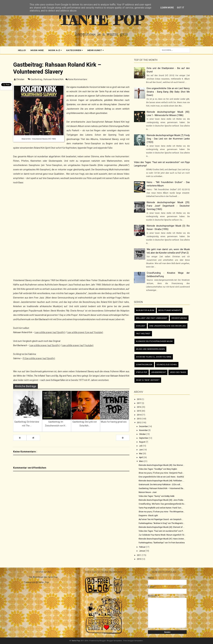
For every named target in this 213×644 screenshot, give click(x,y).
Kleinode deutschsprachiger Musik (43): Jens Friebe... (162, 500)
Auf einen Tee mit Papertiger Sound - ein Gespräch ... (161, 519)
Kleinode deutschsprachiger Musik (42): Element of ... (161, 527)
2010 (139, 559)
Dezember (144, 426)
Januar (142, 551)
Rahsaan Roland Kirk (54, 79)
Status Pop (142, 372)
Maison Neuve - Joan (148, 492)
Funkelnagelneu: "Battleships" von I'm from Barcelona (162, 543)
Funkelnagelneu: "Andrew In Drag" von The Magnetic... (162, 523)
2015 (139, 411)
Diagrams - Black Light (148, 516)
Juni (141, 450)
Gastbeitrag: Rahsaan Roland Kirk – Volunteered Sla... (162, 488)
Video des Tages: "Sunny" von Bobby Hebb (156, 496)
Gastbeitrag (37, 79)
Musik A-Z (55, 50)
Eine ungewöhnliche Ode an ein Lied (168, 326)
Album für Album (145, 310)
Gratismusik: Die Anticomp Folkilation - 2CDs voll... (160, 485)
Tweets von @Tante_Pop (36, 582)
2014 (139, 415)
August (142, 442)
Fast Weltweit (143, 334)
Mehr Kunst (96, 50)
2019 (139, 399)
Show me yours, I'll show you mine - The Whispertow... (162, 512)
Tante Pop (102, 20)
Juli (141, 446)
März (142, 461)
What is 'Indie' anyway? (148, 380)
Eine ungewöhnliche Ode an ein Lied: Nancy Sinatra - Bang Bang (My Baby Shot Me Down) (168, 92)
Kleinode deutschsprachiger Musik (154, 341)
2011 (139, 555)
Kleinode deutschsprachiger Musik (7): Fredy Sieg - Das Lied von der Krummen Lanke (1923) (168, 139)
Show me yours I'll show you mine (154, 357)
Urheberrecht (159, 372)
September (144, 438)
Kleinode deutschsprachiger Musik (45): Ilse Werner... (161, 465)
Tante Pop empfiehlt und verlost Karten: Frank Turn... (161, 508)
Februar (143, 547)
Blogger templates (115, 641)
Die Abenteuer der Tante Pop (43, 577)
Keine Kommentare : (78, 79)
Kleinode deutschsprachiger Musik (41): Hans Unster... (162, 539)
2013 (139, 419)
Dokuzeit (141, 326)
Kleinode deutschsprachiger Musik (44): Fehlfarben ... (161, 481)
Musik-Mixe (37, 50)
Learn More (167, 8)
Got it (181, 8)
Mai (141, 454)
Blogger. (103, 641)
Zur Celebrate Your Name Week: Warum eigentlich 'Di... (162, 535)
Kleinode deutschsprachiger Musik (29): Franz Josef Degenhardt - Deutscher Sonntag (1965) (168, 206)
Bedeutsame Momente (170, 310)
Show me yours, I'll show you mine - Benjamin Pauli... (161, 473)
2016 (139, 407)
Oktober (143, 434)
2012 (139, 423)
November (144, 430)
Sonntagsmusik (144, 365)
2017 (139, 403)
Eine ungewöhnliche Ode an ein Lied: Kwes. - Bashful (161, 477)
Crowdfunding (179, 318)
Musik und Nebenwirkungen (150, 349)
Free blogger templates (133, 641)
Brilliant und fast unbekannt (152, 318)
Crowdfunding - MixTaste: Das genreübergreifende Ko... (162, 504)
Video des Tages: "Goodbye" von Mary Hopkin (158, 469)
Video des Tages (178, 372)
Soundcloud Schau (167, 365)
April (141, 457)
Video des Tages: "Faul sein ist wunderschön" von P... (161, 531)
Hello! (22, 50)
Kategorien (75, 50)
